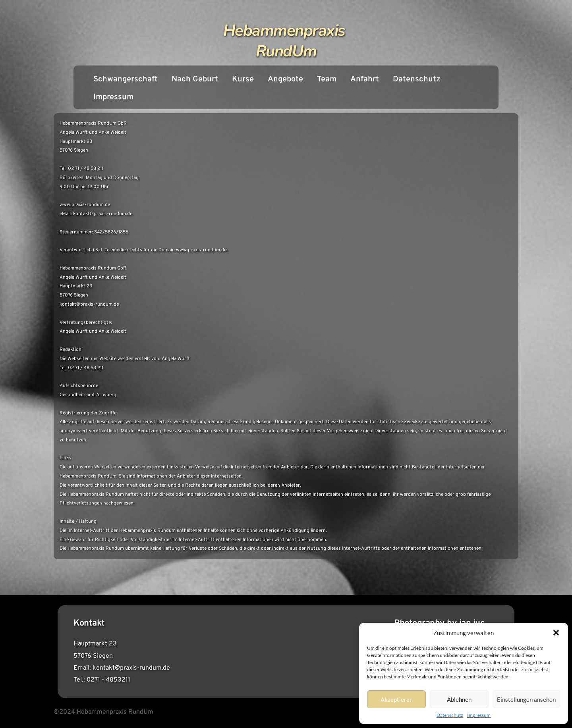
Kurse (243, 79)
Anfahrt (365, 79)
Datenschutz (450, 715)
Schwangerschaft (126, 79)
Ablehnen (459, 699)
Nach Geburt (195, 79)
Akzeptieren (397, 699)
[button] (556, 633)
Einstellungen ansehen (526, 699)
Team (327, 79)
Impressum (479, 715)
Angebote (285, 79)
